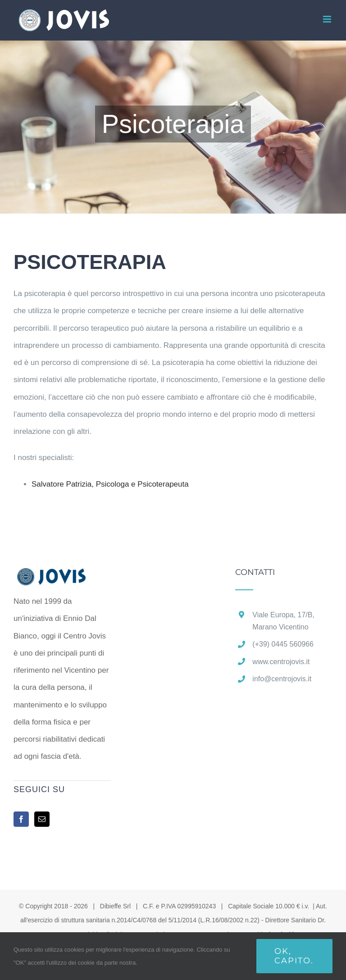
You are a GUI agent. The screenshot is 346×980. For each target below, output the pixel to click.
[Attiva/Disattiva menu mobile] (328, 19)
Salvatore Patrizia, (110, 484)
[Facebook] (21, 819)
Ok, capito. (294, 956)
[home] (62, 577)
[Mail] (42, 819)
